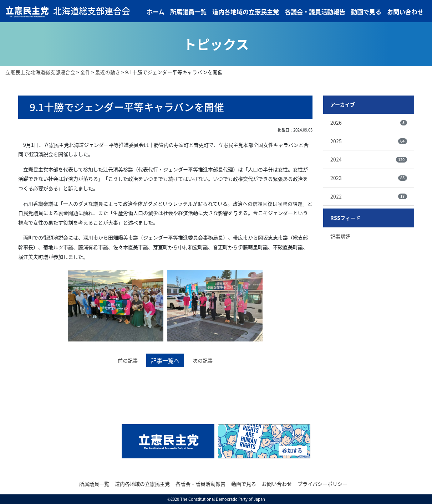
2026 (369, 123)
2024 (369, 159)
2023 (369, 178)
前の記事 (128, 360)
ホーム (156, 12)
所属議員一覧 (188, 12)
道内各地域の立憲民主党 (246, 12)
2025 (369, 141)
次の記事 (203, 360)
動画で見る (366, 12)
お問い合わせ (405, 12)
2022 (369, 196)
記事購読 (340, 236)
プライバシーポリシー (322, 484)
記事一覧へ (165, 360)
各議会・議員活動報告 (315, 12)
